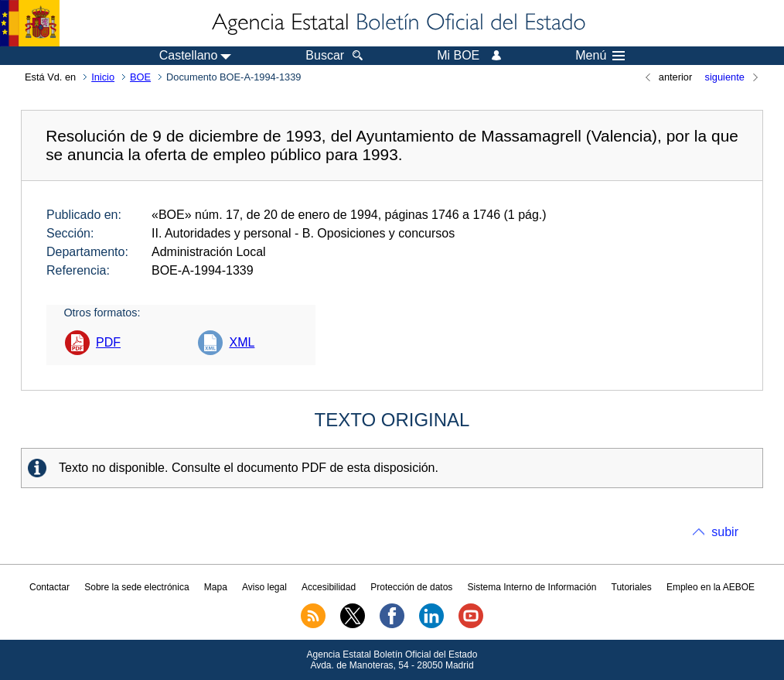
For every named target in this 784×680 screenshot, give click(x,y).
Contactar (49, 587)
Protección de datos (411, 587)
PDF (108, 342)
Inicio (103, 77)
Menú (600, 56)
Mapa (216, 587)
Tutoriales (632, 587)
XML (242, 342)
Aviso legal (264, 587)
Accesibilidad (329, 587)
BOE (140, 77)
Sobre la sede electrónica (136, 587)
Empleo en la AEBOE (711, 587)
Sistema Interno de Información (532, 587)
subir (725, 532)
